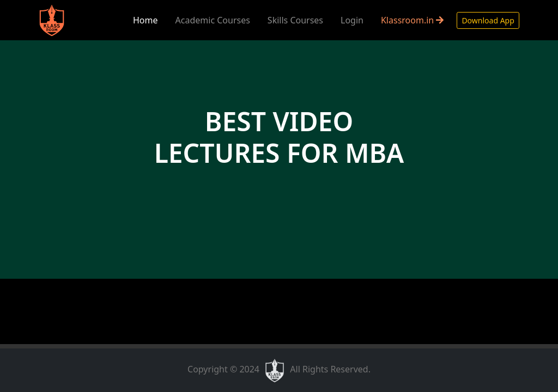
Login (352, 20)
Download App (488, 20)
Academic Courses (213, 20)
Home (145, 20)
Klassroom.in (412, 20)
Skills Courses (295, 20)
